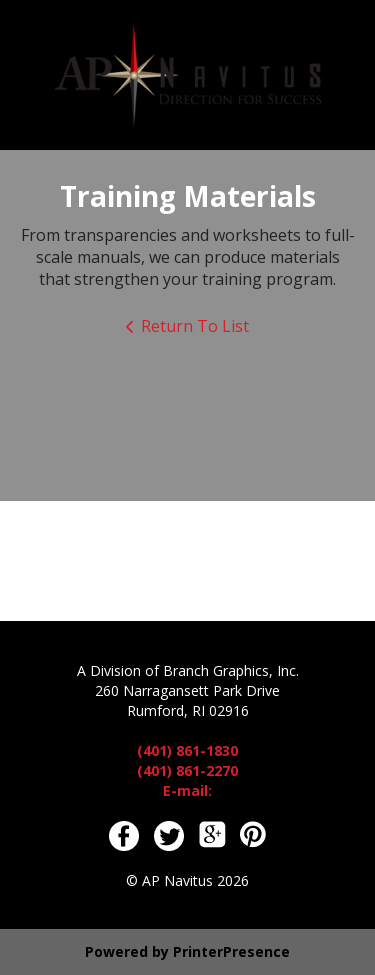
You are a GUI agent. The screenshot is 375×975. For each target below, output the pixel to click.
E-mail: (187, 790)
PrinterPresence (231, 951)
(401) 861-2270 (187, 770)
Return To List (195, 326)
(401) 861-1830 (187, 750)
